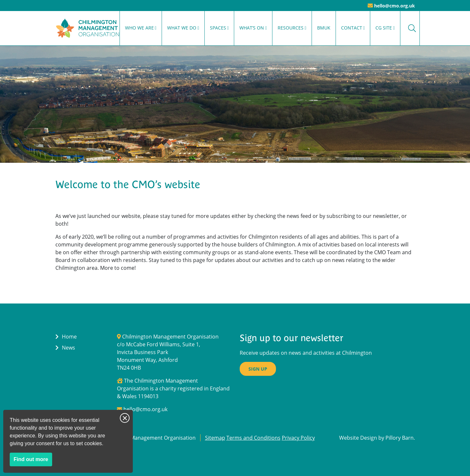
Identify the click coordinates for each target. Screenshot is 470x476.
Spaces (218, 28)
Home (69, 337)
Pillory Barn (400, 438)
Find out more (33, 461)
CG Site (384, 28)
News (69, 348)
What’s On (252, 28)
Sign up (258, 369)
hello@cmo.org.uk (395, 6)
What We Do (182, 28)
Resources (291, 28)
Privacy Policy (298, 438)
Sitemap (215, 438)
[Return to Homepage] (87, 28)
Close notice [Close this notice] (125, 418)
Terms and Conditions (253, 438)
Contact (352, 28)
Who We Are (139, 28)
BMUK (324, 28)
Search (412, 28)
